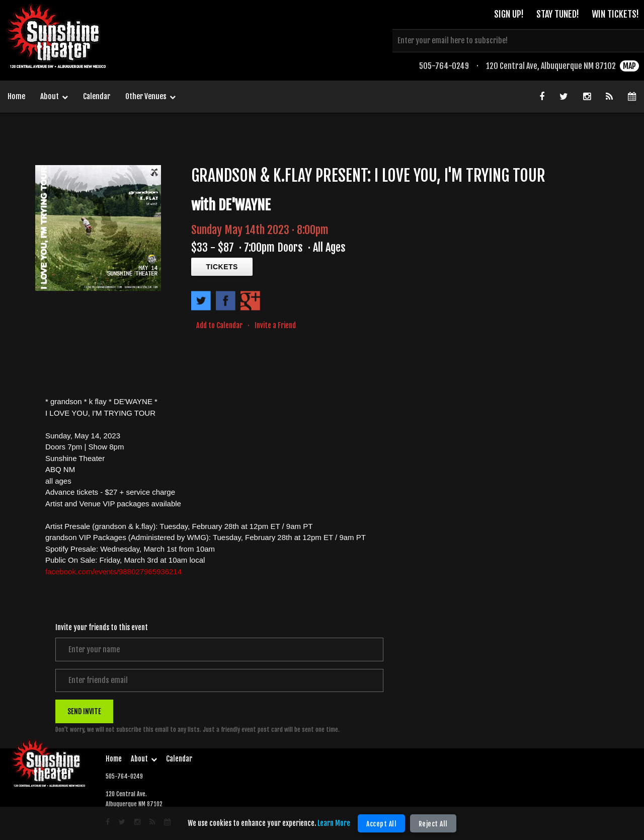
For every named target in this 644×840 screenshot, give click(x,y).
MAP (629, 68)
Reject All (433, 824)
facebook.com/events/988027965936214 (113, 571)
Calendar (97, 96)
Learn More (334, 823)
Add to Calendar (219, 325)
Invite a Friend (275, 325)
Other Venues (150, 97)
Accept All (382, 824)
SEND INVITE (84, 712)
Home (16, 96)
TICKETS (222, 267)
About (54, 97)
